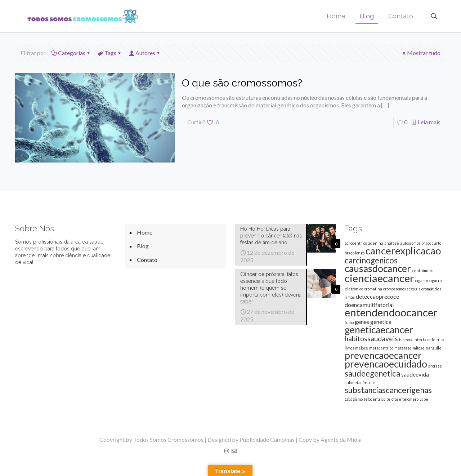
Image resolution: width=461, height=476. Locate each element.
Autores (145, 53)
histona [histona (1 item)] (406, 340)
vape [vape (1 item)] (424, 399)
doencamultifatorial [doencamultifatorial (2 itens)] (369, 305)
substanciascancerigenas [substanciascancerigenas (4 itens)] (388, 390)
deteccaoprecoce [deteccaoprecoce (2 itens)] (377, 296)
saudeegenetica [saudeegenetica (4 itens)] (372, 373)
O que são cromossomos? (242, 83)
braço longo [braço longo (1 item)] (355, 253)
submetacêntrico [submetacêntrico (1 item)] (360, 382)
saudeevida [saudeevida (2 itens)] (415, 374)
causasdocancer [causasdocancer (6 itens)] (378, 268)
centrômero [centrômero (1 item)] (423, 270)
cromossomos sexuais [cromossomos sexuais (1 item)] (402, 289)
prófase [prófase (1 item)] (435, 366)
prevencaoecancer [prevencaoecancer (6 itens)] (383, 355)
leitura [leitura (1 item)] (438, 340)
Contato (147, 260)
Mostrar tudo (421, 53)
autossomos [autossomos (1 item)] (410, 243)
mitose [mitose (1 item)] (419, 348)
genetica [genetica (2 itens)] (381, 322)
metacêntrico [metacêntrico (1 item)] (381, 348)
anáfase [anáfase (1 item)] (392, 243)
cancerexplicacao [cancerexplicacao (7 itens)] (403, 250)
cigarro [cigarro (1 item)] (422, 281)
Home (145, 232)
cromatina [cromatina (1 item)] (373, 289)
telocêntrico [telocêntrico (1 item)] (375, 399)
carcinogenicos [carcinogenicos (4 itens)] (371, 260)
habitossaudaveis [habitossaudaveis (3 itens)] (371, 339)
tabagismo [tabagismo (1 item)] (354, 399)
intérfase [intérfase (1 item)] (422, 340)
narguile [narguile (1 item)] (434, 348)
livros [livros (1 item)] (349, 348)
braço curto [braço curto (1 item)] (431, 243)
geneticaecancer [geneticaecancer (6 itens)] (379, 330)
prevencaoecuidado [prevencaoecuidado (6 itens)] (386, 364)
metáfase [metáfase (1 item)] (403, 348)
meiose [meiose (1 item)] (362, 348)
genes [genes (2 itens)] (362, 322)
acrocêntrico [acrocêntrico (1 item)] (356, 243)
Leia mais (429, 122)
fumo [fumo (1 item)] (349, 322)
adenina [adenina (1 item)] (376, 243)
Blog (143, 246)
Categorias (71, 53)
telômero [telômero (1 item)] (410, 399)
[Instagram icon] (227, 451)
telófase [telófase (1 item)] (394, 399)
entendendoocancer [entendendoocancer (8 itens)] (391, 312)
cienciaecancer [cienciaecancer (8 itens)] (379, 278)
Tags (110, 53)
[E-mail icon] (234, 451)
